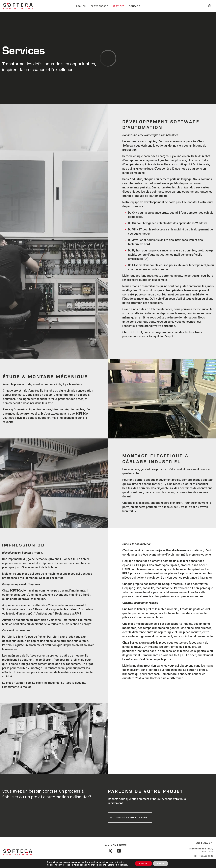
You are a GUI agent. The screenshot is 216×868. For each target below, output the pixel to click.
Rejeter (161, 864)
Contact (134, 6)
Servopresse (100, 6)
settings (123, 865)
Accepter (143, 864)
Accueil (81, 6)
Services (119, 6)
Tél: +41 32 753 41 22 (203, 856)
